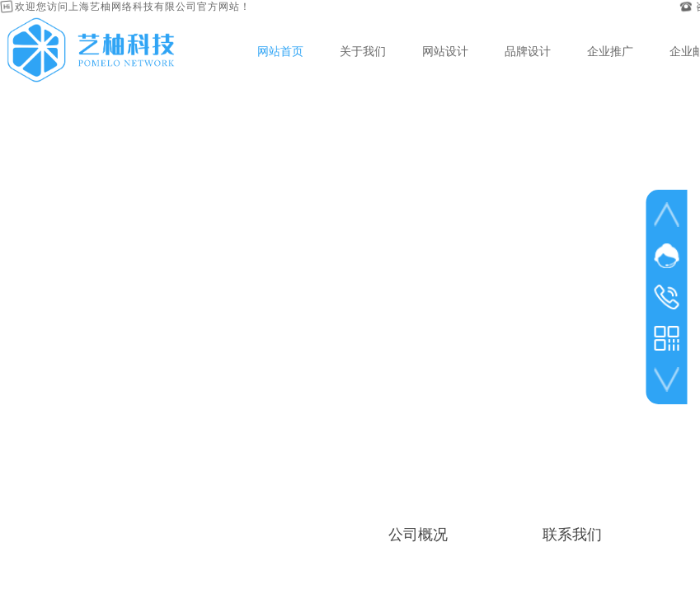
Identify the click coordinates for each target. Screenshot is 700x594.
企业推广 (610, 51)
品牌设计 (528, 51)
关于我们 (363, 51)
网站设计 (445, 51)
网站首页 (280, 51)
